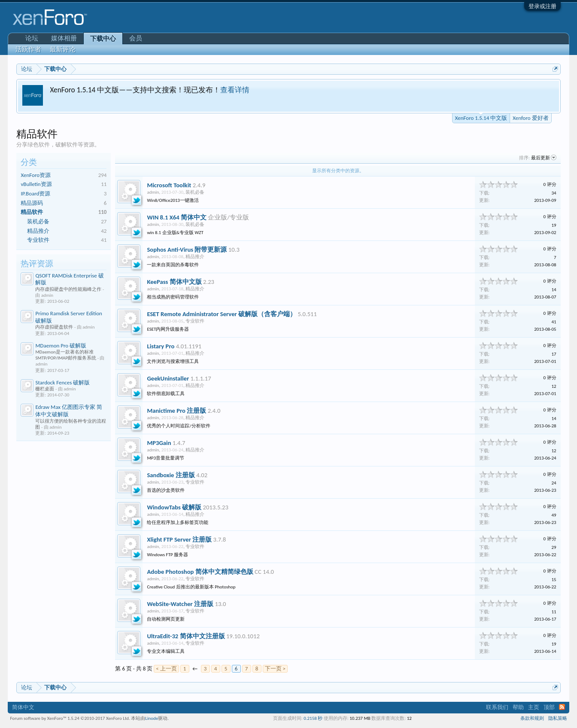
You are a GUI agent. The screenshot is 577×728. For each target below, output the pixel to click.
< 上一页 (166, 669)
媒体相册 (64, 38)
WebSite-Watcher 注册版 (180, 604)
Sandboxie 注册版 (171, 475)
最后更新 (544, 158)
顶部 (549, 707)
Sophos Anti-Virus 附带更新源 (187, 250)
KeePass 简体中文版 (174, 282)
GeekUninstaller (168, 378)
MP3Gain (159, 443)
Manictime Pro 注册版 (176, 411)
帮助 (518, 707)
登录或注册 (542, 6)
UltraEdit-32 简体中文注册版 (186, 636)
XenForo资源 (36, 175)
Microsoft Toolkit (169, 185)
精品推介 (38, 231)
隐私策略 (558, 718)
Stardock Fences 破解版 (62, 382)
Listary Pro (161, 346)
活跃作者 (28, 49)
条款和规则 (532, 718)
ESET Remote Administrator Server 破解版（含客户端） (222, 314)
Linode (152, 718)
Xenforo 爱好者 (530, 118)
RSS (562, 707)
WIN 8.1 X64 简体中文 (176, 217)
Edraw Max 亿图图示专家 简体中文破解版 (68, 411)
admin (153, 192)
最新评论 (63, 49)
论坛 (32, 38)
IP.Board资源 (35, 193)
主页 (534, 707)
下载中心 (103, 39)
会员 (136, 38)
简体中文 (23, 707)
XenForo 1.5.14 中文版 (481, 117)
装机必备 (38, 221)
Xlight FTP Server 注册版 (179, 539)
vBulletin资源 (36, 184)
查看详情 (235, 90)
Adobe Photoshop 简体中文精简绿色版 (200, 572)
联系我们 (497, 707)
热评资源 (37, 263)
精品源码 (32, 203)
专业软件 (38, 240)
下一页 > (275, 669)
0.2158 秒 (313, 718)
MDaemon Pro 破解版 (61, 346)
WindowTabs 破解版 (174, 507)
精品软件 (32, 212)
